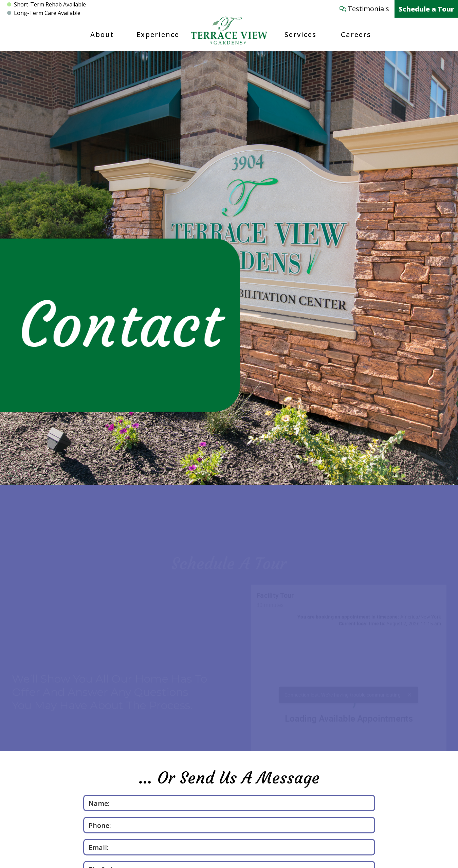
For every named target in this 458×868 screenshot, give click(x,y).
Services (300, 34)
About (102, 34)
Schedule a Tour (426, 9)
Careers (356, 34)
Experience (158, 34)
